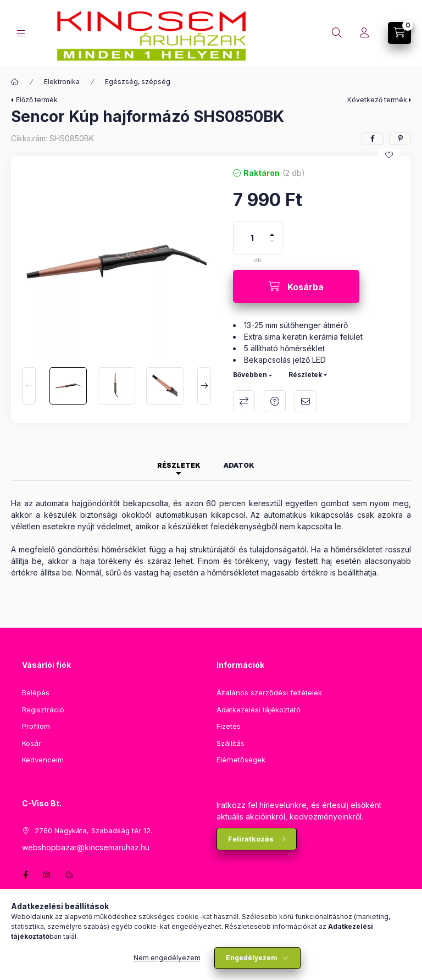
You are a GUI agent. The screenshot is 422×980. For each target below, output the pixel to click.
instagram (47, 875)
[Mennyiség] (252, 238)
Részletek (305, 375)
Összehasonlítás (244, 401)
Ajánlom (306, 401)
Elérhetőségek (241, 760)
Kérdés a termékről (275, 401)
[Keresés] (337, 33)
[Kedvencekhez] (389, 155)
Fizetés (229, 726)
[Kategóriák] (21, 33)
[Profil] (364, 33)
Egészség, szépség (138, 82)
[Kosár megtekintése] (399, 33)
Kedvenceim (43, 760)
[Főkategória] (15, 82)
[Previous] (29, 386)
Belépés (36, 693)
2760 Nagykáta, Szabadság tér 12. (93, 830)
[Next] (204, 386)
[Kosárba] (296, 286)
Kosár (32, 743)
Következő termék (377, 100)
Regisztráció (43, 710)
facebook (25, 875)
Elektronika (62, 82)
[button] (116, 262)
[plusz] (272, 230)
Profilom (36, 726)
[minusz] (272, 246)
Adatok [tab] (239, 465)
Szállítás (231, 743)
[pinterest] (400, 139)
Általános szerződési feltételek (269, 693)
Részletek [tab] (179, 465)
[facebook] (373, 139)
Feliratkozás (251, 839)
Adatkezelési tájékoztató (259, 710)
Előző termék (37, 100)
